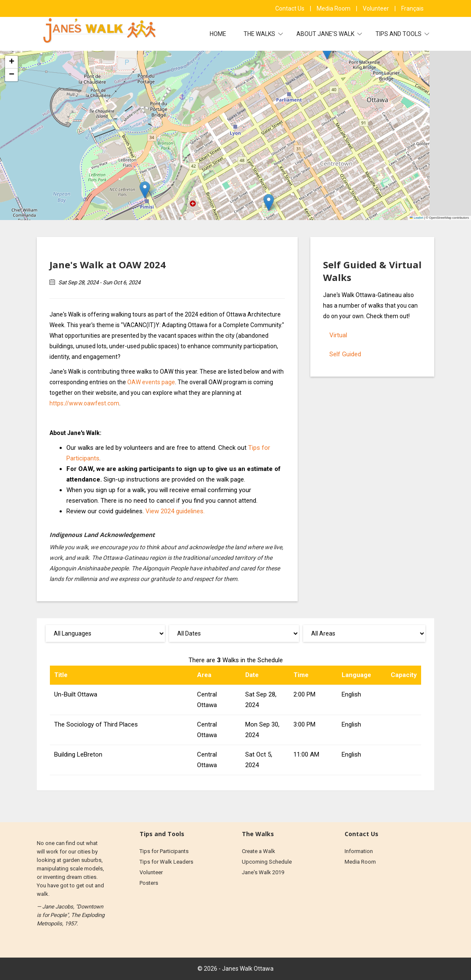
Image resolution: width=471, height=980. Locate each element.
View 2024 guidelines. (175, 511)
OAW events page (151, 382)
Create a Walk (259, 851)
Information (359, 851)
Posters (149, 883)
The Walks (260, 34)
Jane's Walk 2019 (263, 872)
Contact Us (290, 8)
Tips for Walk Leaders (166, 862)
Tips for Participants (164, 851)
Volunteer (377, 8)
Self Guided (345, 354)
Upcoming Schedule (267, 862)
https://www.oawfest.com (84, 403)
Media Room (334, 8)
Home (218, 34)
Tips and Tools (399, 34)
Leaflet (416, 218)
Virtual (338, 335)
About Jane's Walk (326, 34)
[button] (327, 51)
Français (412, 8)
